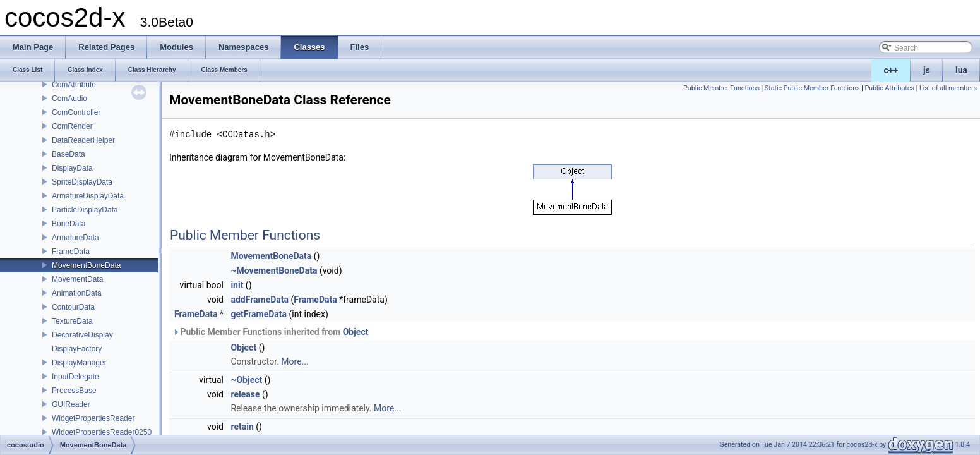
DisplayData (72, 168)
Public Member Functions (721, 88)
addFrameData (260, 300)
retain (242, 427)
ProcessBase (74, 391)
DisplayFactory (77, 349)
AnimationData (77, 293)
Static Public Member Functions (812, 88)
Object (356, 332)
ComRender (72, 126)
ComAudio (69, 99)
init (237, 285)
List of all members (948, 88)
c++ (891, 70)
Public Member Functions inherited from (270, 332)
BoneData (69, 224)
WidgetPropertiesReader (93, 418)
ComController (76, 112)
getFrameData (259, 314)
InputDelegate (75, 377)
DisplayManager (79, 363)
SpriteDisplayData (82, 182)
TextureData (72, 321)
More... (295, 361)
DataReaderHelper (83, 140)
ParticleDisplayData (85, 210)
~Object (246, 380)
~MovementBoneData (274, 270)
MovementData (77, 279)
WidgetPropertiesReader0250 (102, 432)
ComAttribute (74, 85)
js (927, 70)
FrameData (71, 252)
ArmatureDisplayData (88, 196)
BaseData (69, 154)
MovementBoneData (86, 265)
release (245, 394)
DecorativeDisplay (82, 335)
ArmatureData (75, 238)
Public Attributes (889, 88)
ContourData (73, 307)
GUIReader (71, 404)
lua (961, 70)
